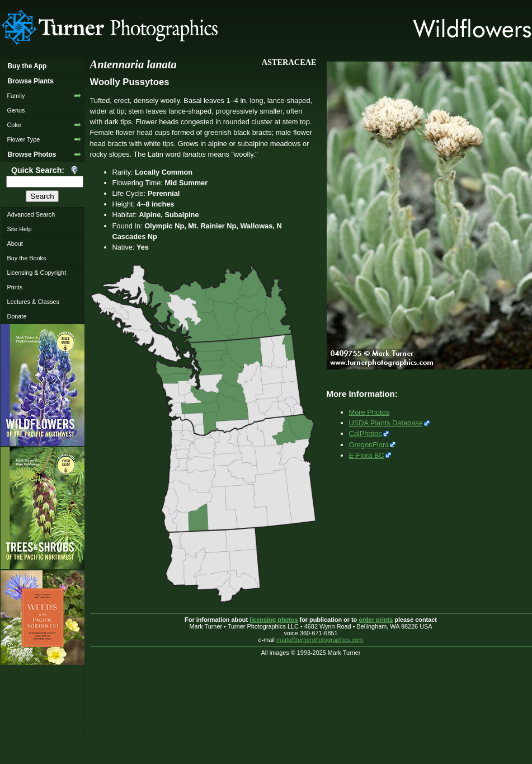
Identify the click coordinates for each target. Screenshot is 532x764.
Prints (15, 287)
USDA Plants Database (386, 423)
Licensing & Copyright (36, 273)
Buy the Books (26, 258)
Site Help (19, 229)
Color (14, 125)
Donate (17, 316)
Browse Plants (30, 81)
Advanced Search (31, 214)
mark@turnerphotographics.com (320, 640)
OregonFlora (369, 445)
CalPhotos (366, 433)
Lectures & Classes (33, 302)
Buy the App (27, 66)
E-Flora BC (367, 455)
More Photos (369, 412)
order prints (376, 620)
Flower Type (23, 139)
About (15, 243)
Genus (16, 110)
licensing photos (274, 620)
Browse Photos (32, 154)
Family (16, 96)
